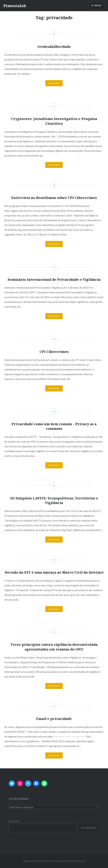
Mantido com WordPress (36, 861)
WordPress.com (77, 861)
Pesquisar (14, 821)
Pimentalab (15, 6)
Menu (98, 5)
